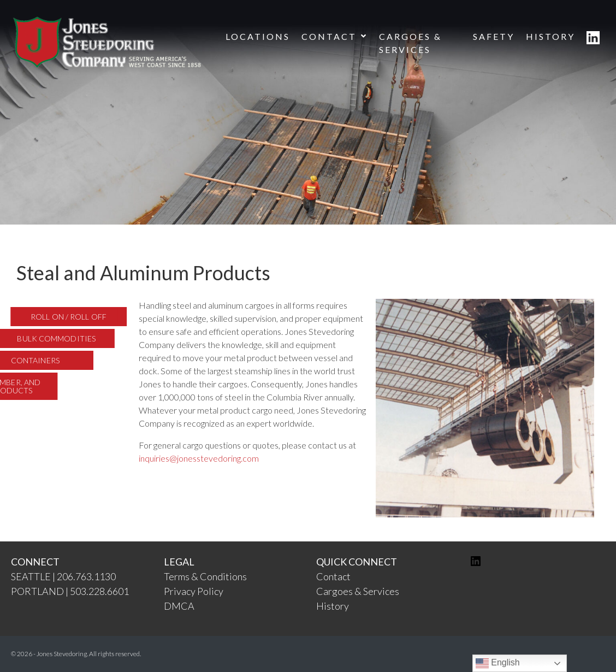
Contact (333, 576)
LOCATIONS (258, 36)
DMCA (179, 606)
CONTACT (334, 36)
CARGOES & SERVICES (410, 43)
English (498, 663)
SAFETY (494, 36)
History (333, 606)
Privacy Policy (194, 591)
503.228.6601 (99, 591)
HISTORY (550, 36)
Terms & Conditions (205, 576)
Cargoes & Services (358, 591)
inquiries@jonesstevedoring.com (199, 458)
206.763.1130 (86, 576)
